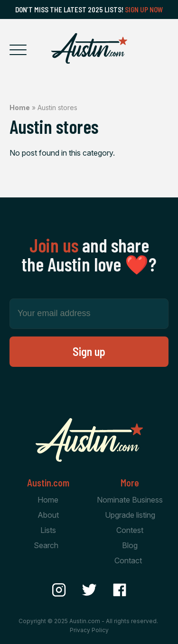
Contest (130, 530)
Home (20, 107)
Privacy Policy (89, 630)
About (48, 515)
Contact (128, 560)
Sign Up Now (144, 9)
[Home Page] (89, 48)
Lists (48, 530)
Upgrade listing (130, 515)
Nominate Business (130, 500)
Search (46, 545)
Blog (130, 545)
